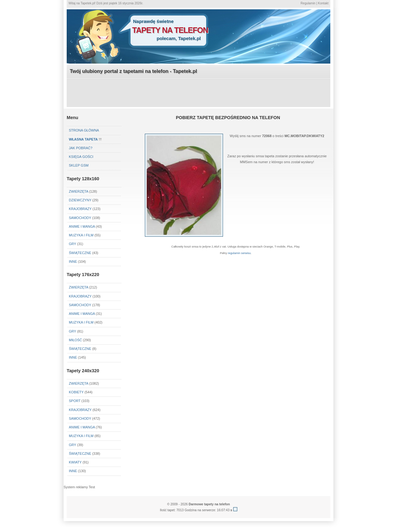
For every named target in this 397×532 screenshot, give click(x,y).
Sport (75, 401)
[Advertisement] (198, 93)
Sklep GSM (79, 165)
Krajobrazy (80, 209)
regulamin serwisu (239, 253)
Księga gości (81, 157)
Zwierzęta (78, 191)
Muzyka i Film (81, 235)
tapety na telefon (170, 30)
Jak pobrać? (81, 148)
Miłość (75, 340)
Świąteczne (80, 253)
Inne (73, 262)
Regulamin (308, 3)
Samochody (80, 218)
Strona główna (84, 130)
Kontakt (323, 3)
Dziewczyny (80, 200)
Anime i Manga (82, 226)
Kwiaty (75, 462)
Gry (72, 244)
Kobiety (76, 392)
